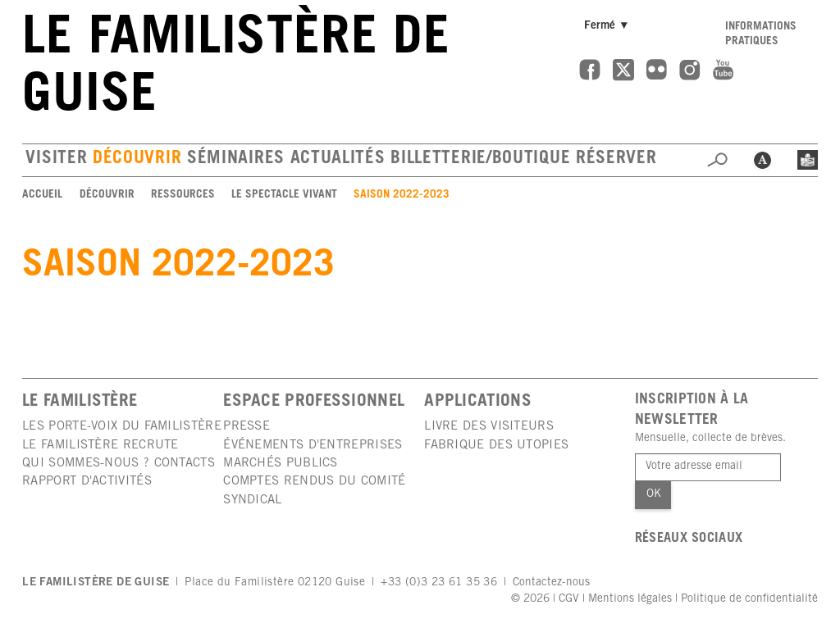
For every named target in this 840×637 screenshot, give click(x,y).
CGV (569, 599)
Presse (247, 427)
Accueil (42, 195)
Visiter (56, 159)
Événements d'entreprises (313, 446)
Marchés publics (281, 464)
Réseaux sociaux (689, 539)
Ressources (183, 195)
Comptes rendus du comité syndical (314, 491)
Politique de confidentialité (749, 599)
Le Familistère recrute (100, 446)
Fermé (609, 26)
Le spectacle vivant (284, 195)
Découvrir (137, 159)
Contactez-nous (551, 583)
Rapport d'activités (87, 482)
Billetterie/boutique (480, 159)
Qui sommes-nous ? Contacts (119, 464)
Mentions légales (630, 599)
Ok (654, 494)
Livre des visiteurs (489, 427)
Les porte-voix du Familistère (122, 427)
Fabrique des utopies (496, 446)
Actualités (338, 159)
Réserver (616, 159)
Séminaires (236, 159)
